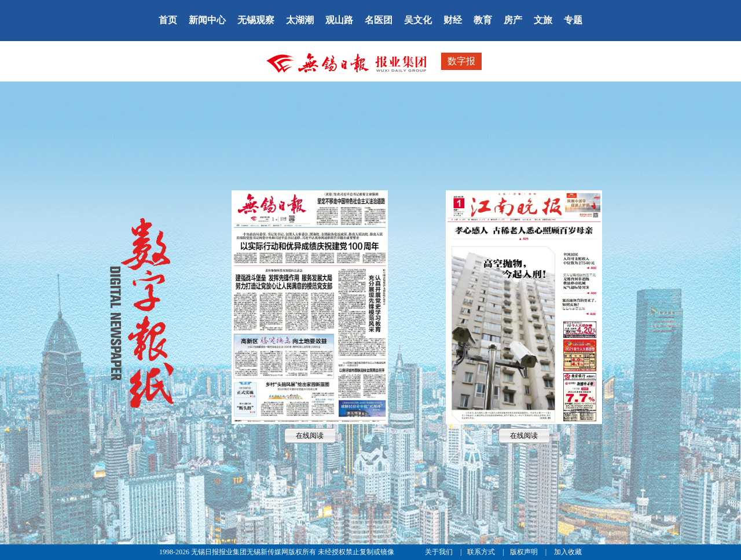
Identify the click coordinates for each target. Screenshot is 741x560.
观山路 (339, 20)
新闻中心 (207, 20)
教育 (483, 20)
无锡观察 (256, 20)
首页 (168, 20)
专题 (573, 20)
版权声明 (525, 552)
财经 (453, 20)
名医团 (379, 20)
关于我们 (440, 552)
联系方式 (482, 552)
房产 (513, 20)
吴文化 (418, 20)
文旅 (543, 20)
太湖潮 (300, 20)
